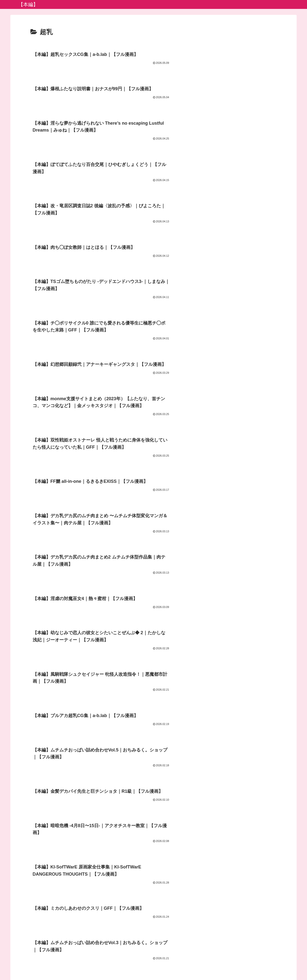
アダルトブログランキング (154, 965)
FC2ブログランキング (197, 965)
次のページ (154, 877)
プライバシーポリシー (110, 965)
